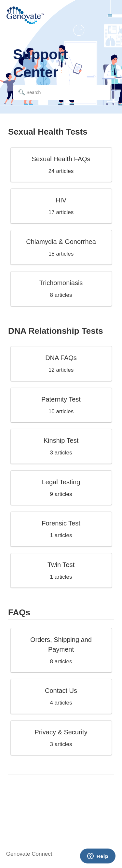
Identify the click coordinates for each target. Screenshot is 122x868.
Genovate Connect (29, 854)
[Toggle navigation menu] (110, 16)
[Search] (62, 92)
